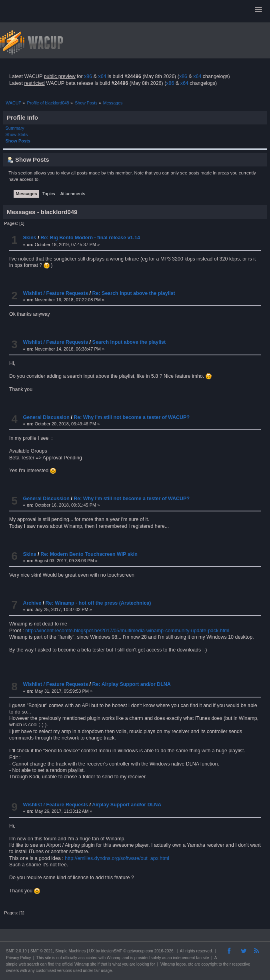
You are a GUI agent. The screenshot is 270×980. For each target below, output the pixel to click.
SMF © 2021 (42, 951)
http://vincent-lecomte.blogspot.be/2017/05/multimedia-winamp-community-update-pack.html (127, 631)
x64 (102, 76)
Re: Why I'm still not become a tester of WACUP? (132, 417)
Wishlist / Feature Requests (55, 293)
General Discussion (46, 417)
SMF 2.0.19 (16, 951)
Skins (29, 238)
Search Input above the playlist (129, 342)
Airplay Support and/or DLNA (127, 805)
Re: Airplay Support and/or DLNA (132, 684)
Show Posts (18, 141)
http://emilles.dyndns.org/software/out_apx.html (117, 858)
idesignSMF (112, 951)
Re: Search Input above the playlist (134, 293)
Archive (32, 603)
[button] (258, 10)
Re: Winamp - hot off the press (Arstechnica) (98, 603)
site (48, 958)
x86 (88, 76)
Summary (15, 128)
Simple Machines (70, 951)
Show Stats (17, 134)
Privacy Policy (18, 958)
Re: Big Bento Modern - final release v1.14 (90, 238)
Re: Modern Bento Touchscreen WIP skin (89, 554)
